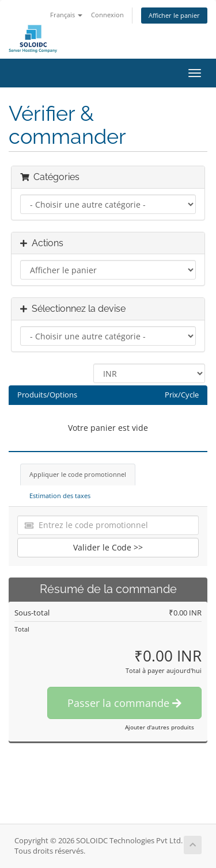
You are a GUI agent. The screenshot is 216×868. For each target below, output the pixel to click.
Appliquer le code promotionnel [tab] (78, 474)
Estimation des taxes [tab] (60, 496)
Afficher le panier (174, 15)
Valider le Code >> (108, 547)
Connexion (107, 15)
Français (66, 15)
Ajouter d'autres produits (160, 727)
